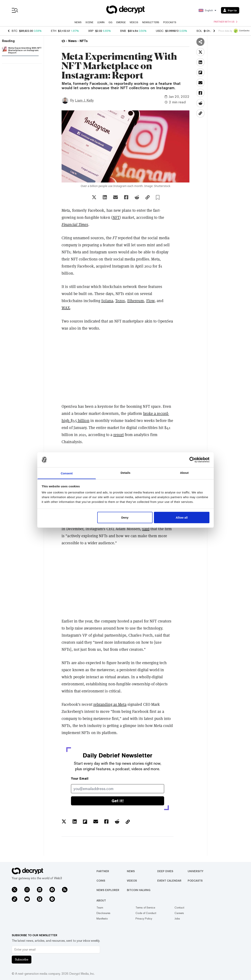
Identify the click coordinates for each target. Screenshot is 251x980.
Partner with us (226, 22)
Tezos (120, 301)
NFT (116, 217)
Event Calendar (169, 881)
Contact (179, 908)
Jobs (177, 919)
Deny (125, 517)
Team (100, 908)
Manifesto (102, 919)
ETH (54, 31)
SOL (199, 31)
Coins (101, 881)
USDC (160, 31)
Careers (179, 913)
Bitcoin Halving (139, 890)
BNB (123, 31)
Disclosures (103, 913)
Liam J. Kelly (84, 100)
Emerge (121, 22)
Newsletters (151, 22)
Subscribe (22, 959)
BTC (15, 31)
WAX (66, 308)
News (78, 22)
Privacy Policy (144, 919)
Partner (103, 871)
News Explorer (108, 890)
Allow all (182, 517)
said (146, 529)
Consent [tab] (67, 473)
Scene (89, 22)
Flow (150, 301)
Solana (107, 301)
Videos (134, 22)
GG (110, 22)
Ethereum (136, 301)
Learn (101, 22)
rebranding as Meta (110, 704)
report (119, 435)
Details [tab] (125, 473)
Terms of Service (145, 908)
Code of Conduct (146, 913)
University (196, 871)
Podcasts (170, 22)
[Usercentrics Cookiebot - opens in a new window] (192, 460)
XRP (91, 31)
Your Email (80, 779)
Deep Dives (165, 871)
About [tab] (184, 473)
